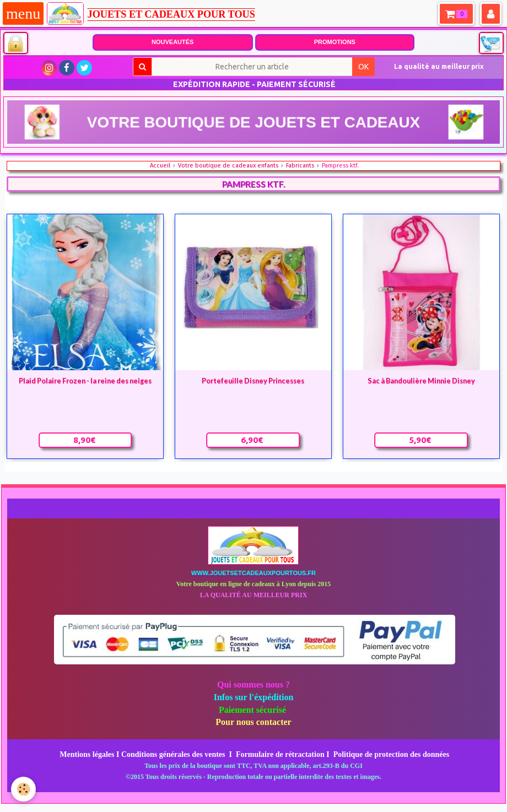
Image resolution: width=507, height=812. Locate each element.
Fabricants (300, 166)
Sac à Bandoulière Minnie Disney (421, 380)
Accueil (160, 166)
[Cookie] (23, 789)
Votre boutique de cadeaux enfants (228, 166)
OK (363, 67)
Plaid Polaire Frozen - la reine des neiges (85, 380)
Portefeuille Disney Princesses (253, 380)
